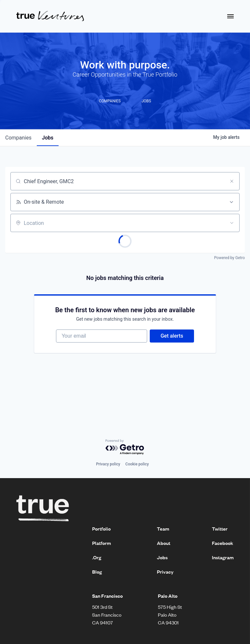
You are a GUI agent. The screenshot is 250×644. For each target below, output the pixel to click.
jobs (48, 138)
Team (163, 529)
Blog (97, 572)
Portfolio (101, 529)
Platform (102, 543)
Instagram (223, 557)
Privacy (165, 572)
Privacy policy (108, 464)
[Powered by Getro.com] (125, 447)
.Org (97, 557)
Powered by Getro (229, 258)
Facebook (222, 543)
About (164, 543)
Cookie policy (137, 464)
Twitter (220, 529)
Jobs (162, 557)
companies (18, 138)
